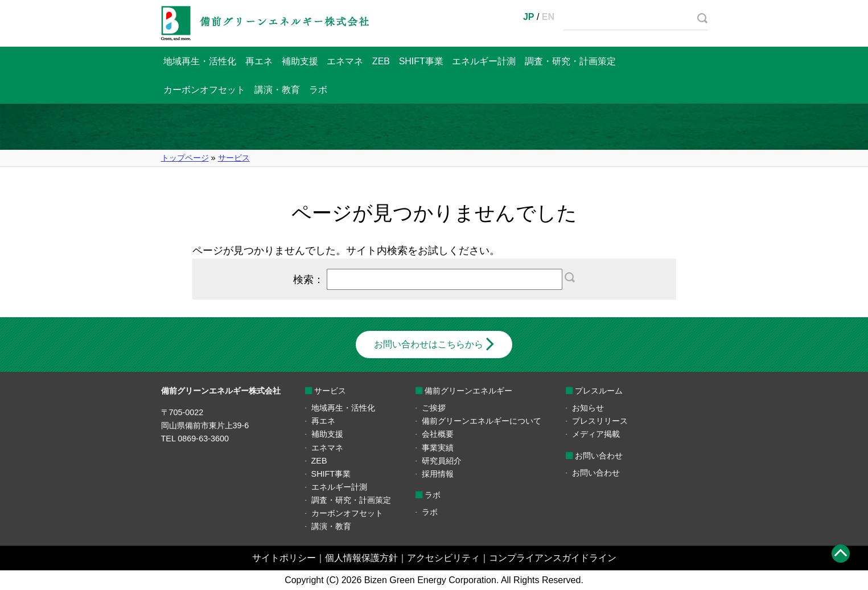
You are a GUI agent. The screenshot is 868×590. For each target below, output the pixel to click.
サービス (234, 158)
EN (548, 17)
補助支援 (300, 61)
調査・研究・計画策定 (570, 61)
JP (529, 17)
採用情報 (438, 474)
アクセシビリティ (443, 558)
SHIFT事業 (421, 61)
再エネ (259, 61)
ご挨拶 (434, 408)
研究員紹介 (442, 461)
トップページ (185, 158)
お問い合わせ (596, 473)
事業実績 (438, 448)
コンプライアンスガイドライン (553, 558)
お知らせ (588, 408)
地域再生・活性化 (200, 61)
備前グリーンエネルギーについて (482, 421)
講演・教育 (277, 90)
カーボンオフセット (204, 90)
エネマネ (345, 61)
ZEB (381, 61)
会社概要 (438, 434)
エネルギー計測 (484, 61)
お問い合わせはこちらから (429, 344)
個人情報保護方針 (361, 558)
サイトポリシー (284, 558)
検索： (434, 279)
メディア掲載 (596, 434)
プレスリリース (600, 421)
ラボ (318, 90)
